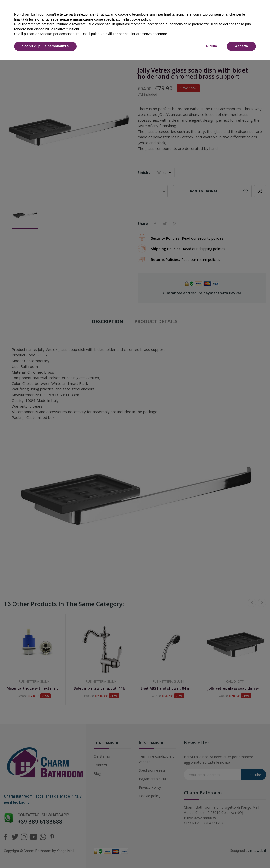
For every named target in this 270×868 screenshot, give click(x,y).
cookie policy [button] (140, 19)
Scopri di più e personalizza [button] (45, 46)
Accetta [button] (241, 46)
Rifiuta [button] (212, 46)
